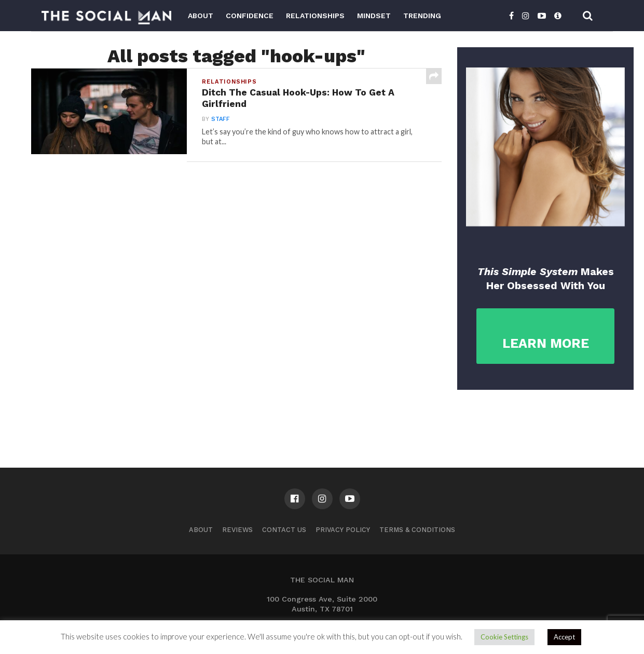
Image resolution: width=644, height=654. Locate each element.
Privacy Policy (343, 530)
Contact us (284, 530)
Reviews (237, 530)
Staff (221, 119)
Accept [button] (564, 637)
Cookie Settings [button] (504, 637)
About (201, 16)
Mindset (374, 16)
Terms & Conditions (417, 530)
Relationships (315, 16)
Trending (422, 16)
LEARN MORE (546, 343)
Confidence (250, 16)
